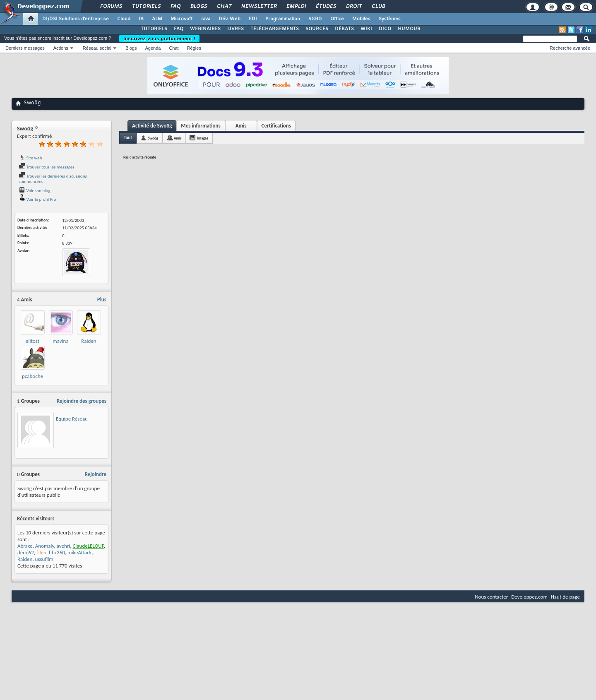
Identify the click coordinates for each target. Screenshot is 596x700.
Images (202, 138)
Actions (61, 48)
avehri (64, 546)
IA (141, 19)
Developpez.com (529, 597)
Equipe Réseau (72, 419)
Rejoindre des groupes (82, 401)
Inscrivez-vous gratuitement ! (159, 38)
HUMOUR (409, 29)
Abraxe (25, 546)
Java (205, 19)
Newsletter (258, 7)
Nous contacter (491, 597)
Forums (111, 7)
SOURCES (317, 29)
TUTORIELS (154, 29)
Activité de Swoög (152, 126)
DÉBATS (344, 29)
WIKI (366, 29)
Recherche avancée (570, 48)
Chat (224, 7)
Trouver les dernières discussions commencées (53, 179)
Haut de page (565, 597)
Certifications (276, 126)
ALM (157, 19)
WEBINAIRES (205, 29)
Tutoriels (146, 7)
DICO (385, 29)
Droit (353, 7)
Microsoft (181, 19)
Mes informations (201, 126)
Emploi (296, 7)
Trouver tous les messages (47, 167)
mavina (60, 341)
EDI (253, 19)
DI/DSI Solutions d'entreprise (76, 19)
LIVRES (236, 29)
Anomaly (45, 546)
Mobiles (361, 19)
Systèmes (390, 19)
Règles (194, 48)
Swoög (153, 138)
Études (326, 7)
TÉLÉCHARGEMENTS (275, 29)
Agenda (153, 48)
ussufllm (44, 559)
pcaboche (32, 376)
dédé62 (26, 552)
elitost (32, 341)
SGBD (315, 19)
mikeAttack (79, 552)
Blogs (198, 7)
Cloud (124, 19)
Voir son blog (35, 191)
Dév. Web (230, 19)
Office (337, 19)
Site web (30, 158)
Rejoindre (96, 474)
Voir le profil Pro (37, 199)
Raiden (89, 341)
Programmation (283, 19)
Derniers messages (25, 48)
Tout (128, 138)
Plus (102, 299)
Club (378, 7)
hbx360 (57, 552)
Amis (241, 126)
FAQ (175, 7)
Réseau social (97, 48)
